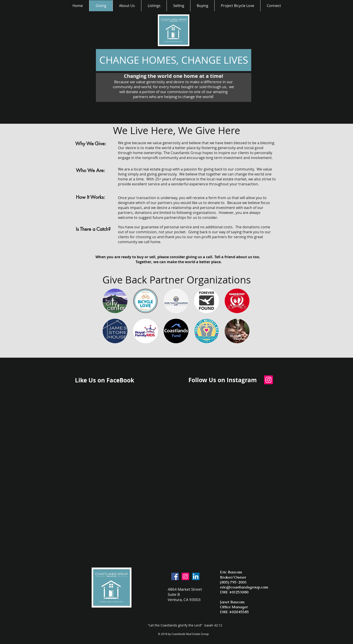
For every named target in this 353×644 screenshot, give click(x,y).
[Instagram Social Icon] (268, 380)
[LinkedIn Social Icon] (196, 576)
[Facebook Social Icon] (175, 576)
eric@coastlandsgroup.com (244, 587)
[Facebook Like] (164, 382)
